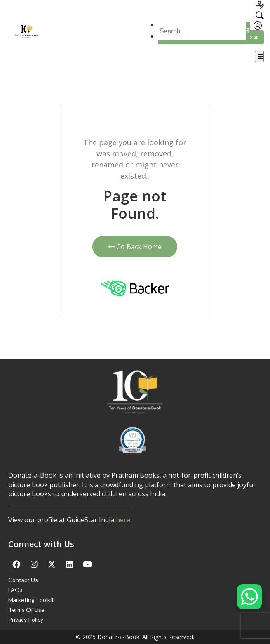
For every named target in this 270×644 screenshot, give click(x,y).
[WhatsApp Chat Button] (249, 597)
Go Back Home (135, 247)
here (123, 520)
